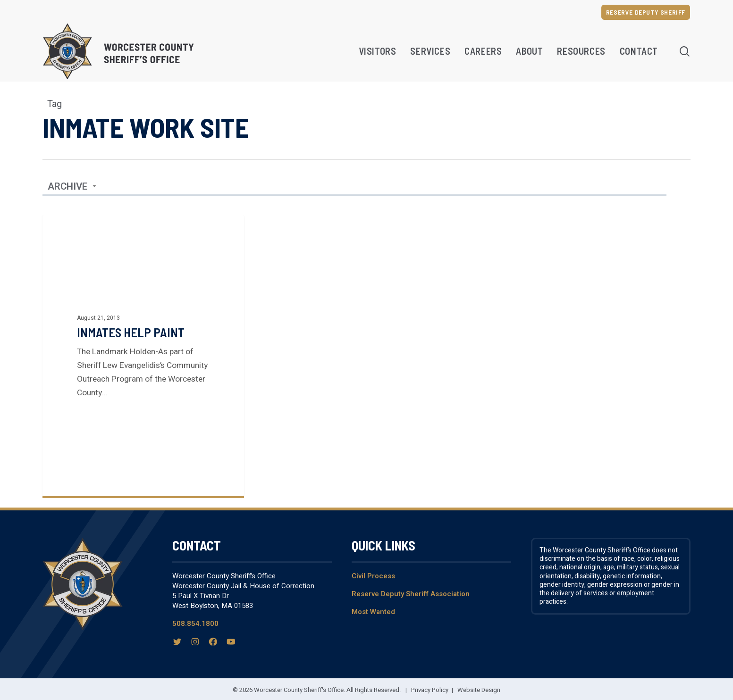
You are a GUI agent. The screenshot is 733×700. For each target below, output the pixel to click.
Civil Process (373, 576)
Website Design (479, 690)
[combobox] (72, 187)
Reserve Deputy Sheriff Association (411, 594)
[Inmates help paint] (143, 355)
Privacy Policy (430, 690)
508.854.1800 (195, 624)
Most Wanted (373, 612)
